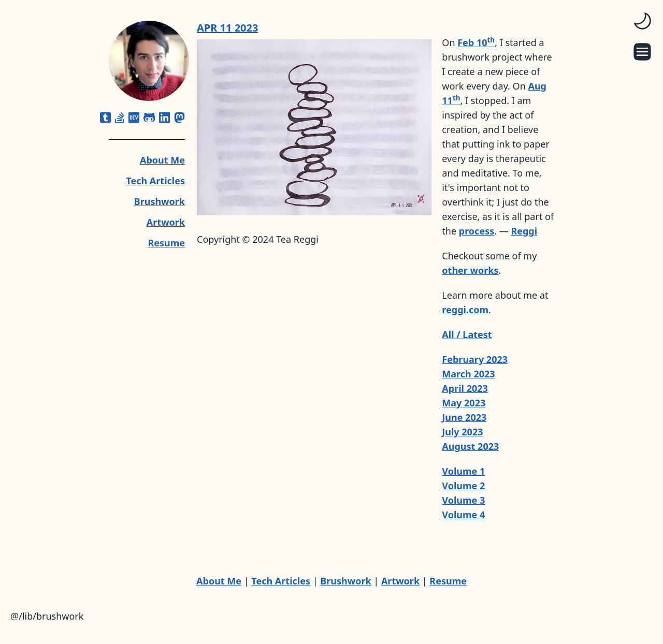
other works (470, 270)
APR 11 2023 (227, 28)
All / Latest (467, 334)
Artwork (166, 222)
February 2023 (475, 359)
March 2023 (468, 374)
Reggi (524, 231)
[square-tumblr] (105, 118)
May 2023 (464, 403)
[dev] (134, 118)
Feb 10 (476, 42)
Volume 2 (463, 486)
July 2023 (462, 432)
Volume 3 (463, 500)
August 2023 (470, 446)
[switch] (642, 21)
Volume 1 (463, 471)
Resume (166, 243)
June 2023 (464, 417)
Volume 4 (463, 515)
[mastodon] (179, 118)
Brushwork (160, 201)
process (477, 231)
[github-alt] (149, 118)
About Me (162, 160)
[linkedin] (164, 118)
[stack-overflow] (120, 118)
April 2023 (465, 388)
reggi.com (465, 310)
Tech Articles (155, 181)
